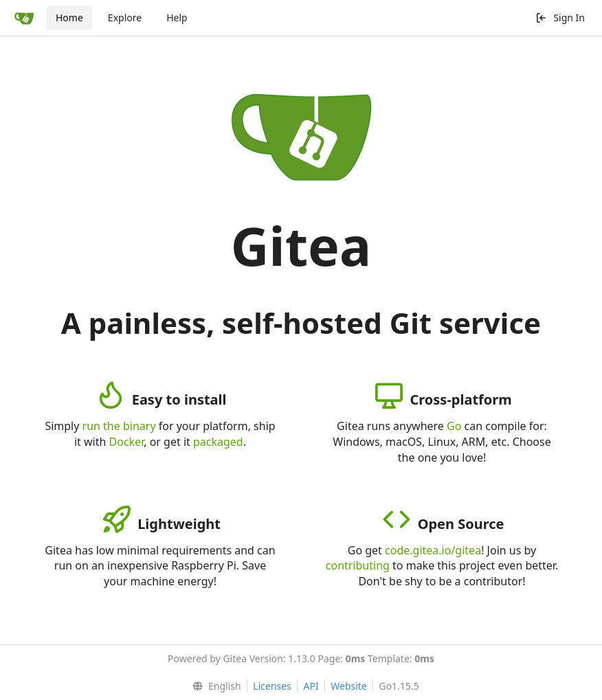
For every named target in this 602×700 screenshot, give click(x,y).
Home (69, 18)
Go (454, 426)
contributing (358, 565)
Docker (127, 442)
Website (349, 686)
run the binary (119, 426)
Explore (125, 18)
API (311, 686)
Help (177, 18)
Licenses (272, 686)
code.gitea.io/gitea (433, 550)
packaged (218, 442)
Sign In (560, 18)
